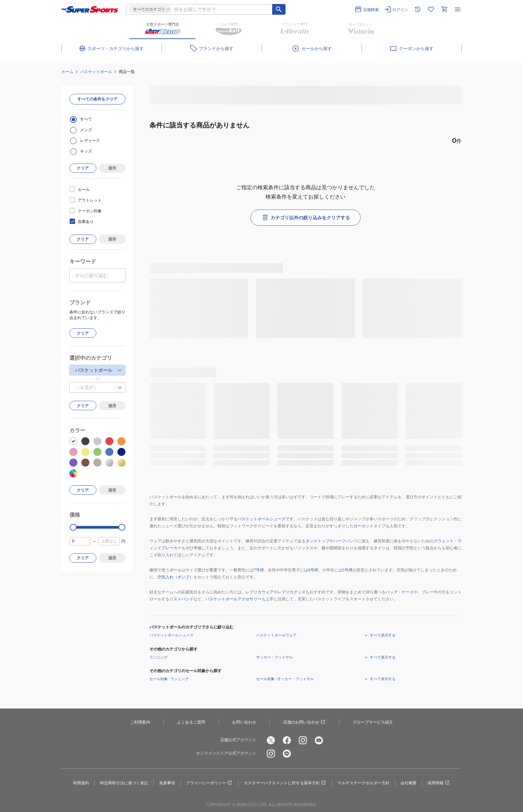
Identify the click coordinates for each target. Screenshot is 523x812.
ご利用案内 (140, 722)
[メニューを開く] (458, 9)
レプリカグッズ (292, 592)
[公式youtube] (319, 740)
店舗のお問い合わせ (305, 722)
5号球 (347, 570)
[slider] (73, 527)
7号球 (259, 570)
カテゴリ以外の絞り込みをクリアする (306, 218)
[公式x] (271, 740)
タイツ (380, 548)
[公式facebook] (287, 740)
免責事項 (167, 783)
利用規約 (81, 783)
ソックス (306, 548)
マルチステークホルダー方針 (364, 783)
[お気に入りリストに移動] (431, 9)
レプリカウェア (259, 592)
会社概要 (409, 783)
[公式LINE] (287, 754)
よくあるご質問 (191, 722)
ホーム (67, 72)
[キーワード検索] (279, 9)
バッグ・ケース (400, 592)
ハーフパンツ (346, 541)
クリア (83, 168)
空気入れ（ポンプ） (175, 577)
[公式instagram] (303, 740)
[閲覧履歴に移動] (418, 9)
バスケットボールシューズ (261, 519)
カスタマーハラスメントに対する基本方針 (285, 783)
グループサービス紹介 (373, 722)
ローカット (364, 526)
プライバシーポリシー (209, 783)
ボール (175, 570)
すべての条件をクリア (97, 99)
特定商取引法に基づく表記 (124, 783)
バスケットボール (96, 72)
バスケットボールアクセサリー (233, 599)
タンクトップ (318, 541)
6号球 (313, 570)
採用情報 (439, 783)
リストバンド (181, 599)
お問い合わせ (244, 722)
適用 (112, 168)
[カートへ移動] (444, 9)
